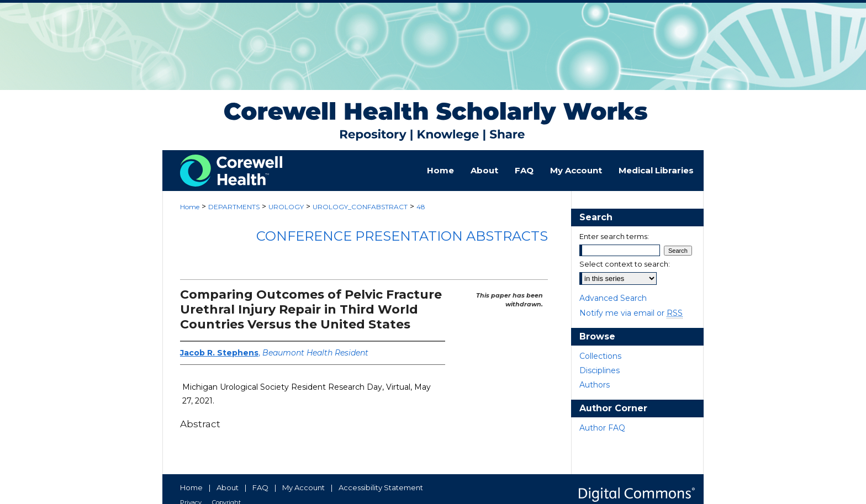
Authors (595, 385)
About (228, 487)
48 (421, 207)
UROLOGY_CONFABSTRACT (360, 207)
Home (190, 207)
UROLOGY (286, 207)
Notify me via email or (631, 313)
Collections (600, 356)
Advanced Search (613, 298)
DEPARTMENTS (234, 207)
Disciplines (600, 370)
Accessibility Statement (381, 487)
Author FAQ (602, 428)
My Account (303, 487)
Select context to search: (625, 264)
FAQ (260, 487)
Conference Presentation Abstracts (402, 236)
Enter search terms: (614, 236)
